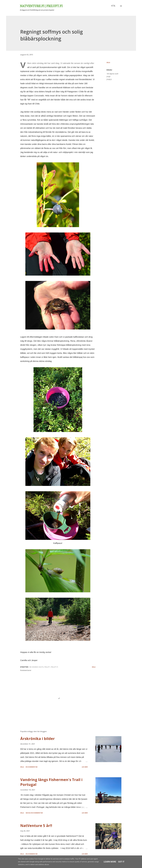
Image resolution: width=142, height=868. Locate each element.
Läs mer (85, 767)
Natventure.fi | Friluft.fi (41, 6)
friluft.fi (109, 79)
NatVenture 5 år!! (36, 826)
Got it (121, 862)
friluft (108, 77)
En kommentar (32, 767)
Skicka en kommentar (34, 813)
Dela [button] (108, 62)
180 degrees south (112, 74)
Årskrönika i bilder (38, 739)
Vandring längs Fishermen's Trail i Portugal (51, 782)
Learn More (110, 862)
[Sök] (113, 6)
